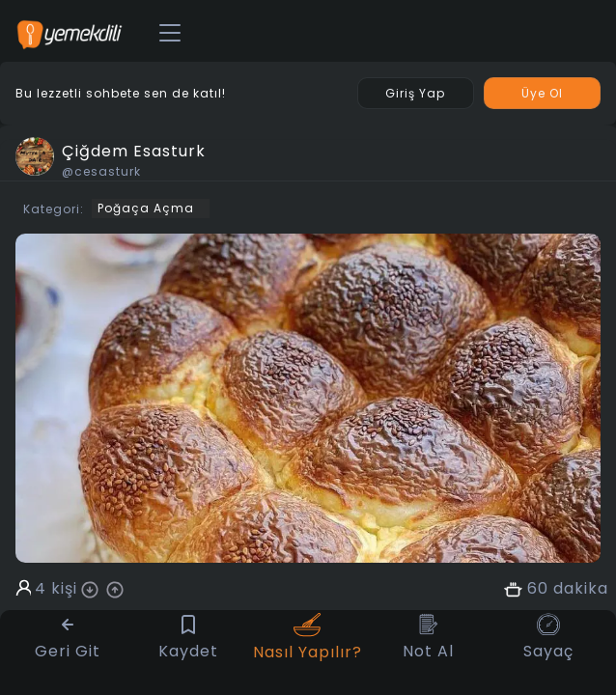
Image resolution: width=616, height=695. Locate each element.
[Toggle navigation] (170, 34)
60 (538, 589)
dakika (581, 589)
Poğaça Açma (146, 208)
